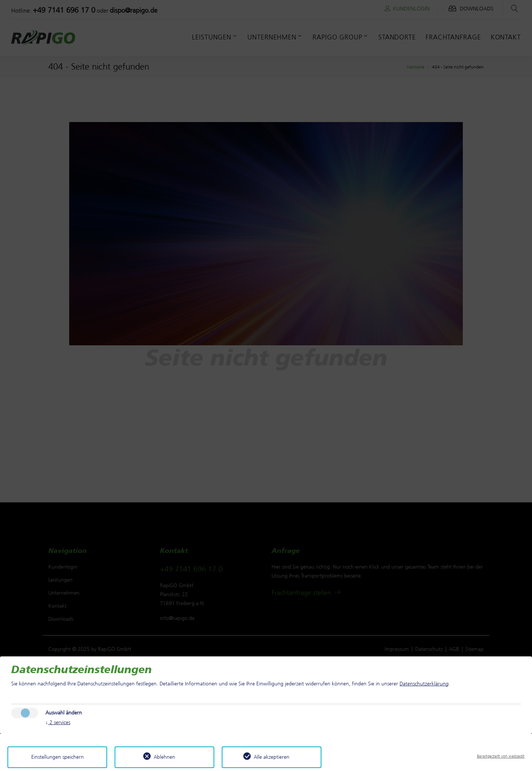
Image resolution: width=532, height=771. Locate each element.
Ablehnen (164, 757)
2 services (58, 723)
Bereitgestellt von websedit (501, 756)
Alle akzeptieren (272, 757)
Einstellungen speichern (57, 757)
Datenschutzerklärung (424, 684)
